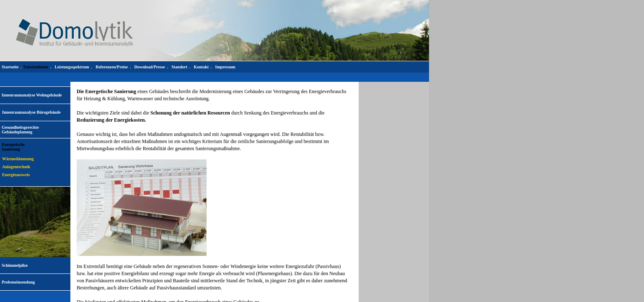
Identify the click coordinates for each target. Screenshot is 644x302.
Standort (179, 67)
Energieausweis (16, 175)
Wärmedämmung (18, 159)
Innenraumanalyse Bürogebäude (31, 112)
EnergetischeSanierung (13, 147)
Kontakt (201, 67)
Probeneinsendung (18, 282)
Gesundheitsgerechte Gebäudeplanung (20, 130)
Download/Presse (150, 67)
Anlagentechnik (16, 167)
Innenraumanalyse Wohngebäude (32, 95)
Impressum (225, 67)
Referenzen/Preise (112, 67)
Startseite (10, 67)
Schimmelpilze (15, 265)
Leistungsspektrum (72, 67)
